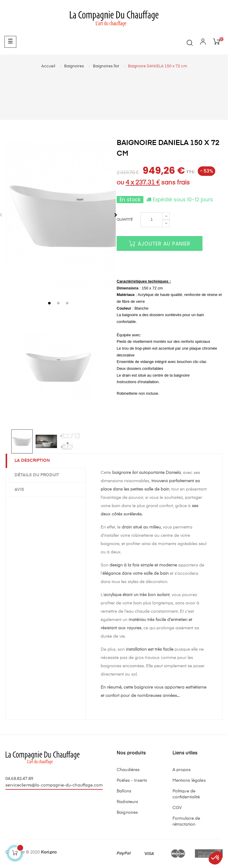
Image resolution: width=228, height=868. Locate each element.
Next (116, 215)
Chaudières (128, 770)
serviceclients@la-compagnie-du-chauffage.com (54, 785)
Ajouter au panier (160, 244)
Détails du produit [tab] (37, 475)
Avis (19, 490)
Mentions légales (189, 781)
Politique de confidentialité (186, 794)
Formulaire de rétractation (186, 821)
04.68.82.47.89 (19, 779)
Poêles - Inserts (132, 781)
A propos (182, 770)
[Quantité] (152, 220)
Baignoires (127, 813)
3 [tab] (67, 303)
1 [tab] (50, 303)
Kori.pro (49, 852)
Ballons (124, 791)
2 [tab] (58, 303)
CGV (177, 808)
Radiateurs (127, 802)
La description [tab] (32, 461)
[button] (216, 858)
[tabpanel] (58, 215)
